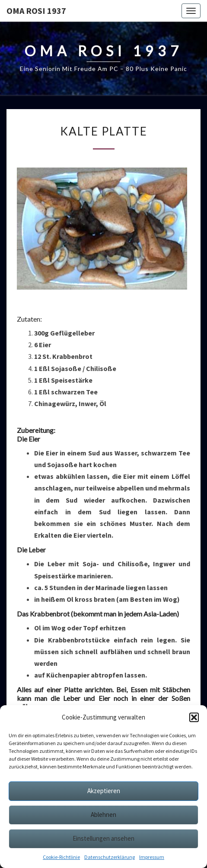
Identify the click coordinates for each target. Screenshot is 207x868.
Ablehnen (103, 815)
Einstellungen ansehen (103, 838)
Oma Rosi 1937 (36, 11)
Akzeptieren (104, 791)
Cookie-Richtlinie (61, 857)
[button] (194, 717)
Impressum (152, 857)
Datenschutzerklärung (110, 857)
